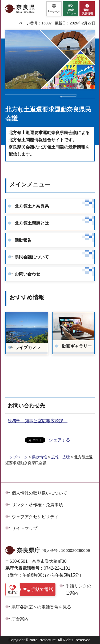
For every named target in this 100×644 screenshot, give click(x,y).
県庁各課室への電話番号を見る (41, 607)
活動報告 (23, 240)
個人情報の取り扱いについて (39, 493)
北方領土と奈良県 (32, 206)
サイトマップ (25, 528)
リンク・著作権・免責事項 (37, 505)
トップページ (17, 457)
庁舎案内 (20, 619)
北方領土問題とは (32, 223)
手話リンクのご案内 (78, 589)
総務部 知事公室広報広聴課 (38, 421)
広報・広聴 (61, 457)
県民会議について (32, 257)
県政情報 (39, 457)
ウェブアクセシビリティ (35, 517)
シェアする (59, 440)
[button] (54, 9)
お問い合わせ (27, 274)
